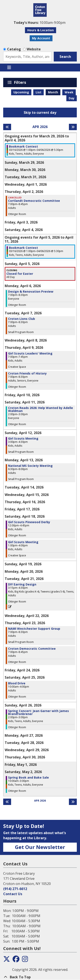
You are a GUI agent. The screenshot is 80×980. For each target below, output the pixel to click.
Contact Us (13, 894)
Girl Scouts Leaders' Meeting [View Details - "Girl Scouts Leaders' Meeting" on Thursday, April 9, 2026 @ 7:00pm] (30, 353)
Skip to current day (40, 113)
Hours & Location (41, 30)
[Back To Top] (40, 977)
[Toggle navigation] (9, 68)
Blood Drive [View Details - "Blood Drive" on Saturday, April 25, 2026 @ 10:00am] (17, 683)
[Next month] (73, 127)
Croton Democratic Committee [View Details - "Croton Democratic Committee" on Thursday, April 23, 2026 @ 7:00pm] (32, 649)
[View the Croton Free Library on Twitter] (7, 960)
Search (65, 57)
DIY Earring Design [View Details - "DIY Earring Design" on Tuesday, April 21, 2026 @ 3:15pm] (22, 584)
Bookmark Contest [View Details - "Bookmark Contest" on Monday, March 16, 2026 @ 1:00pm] (23, 147)
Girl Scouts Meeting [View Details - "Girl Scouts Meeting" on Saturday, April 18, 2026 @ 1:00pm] (23, 542)
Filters (21, 82)
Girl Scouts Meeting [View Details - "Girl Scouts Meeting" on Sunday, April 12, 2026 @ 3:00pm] (23, 439)
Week (69, 92)
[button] (39, 23)
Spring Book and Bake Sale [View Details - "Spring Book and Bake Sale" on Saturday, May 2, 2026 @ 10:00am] (28, 778)
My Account (41, 38)
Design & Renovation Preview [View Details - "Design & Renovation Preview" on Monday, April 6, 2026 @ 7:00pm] (31, 292)
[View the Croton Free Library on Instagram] (25, 960)
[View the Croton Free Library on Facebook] (16, 960)
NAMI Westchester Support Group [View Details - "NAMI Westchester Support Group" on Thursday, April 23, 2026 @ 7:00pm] (34, 629)
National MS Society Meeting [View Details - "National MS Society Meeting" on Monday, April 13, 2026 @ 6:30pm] (30, 466)
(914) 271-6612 (15, 889)
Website (34, 49)
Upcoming (21, 92)
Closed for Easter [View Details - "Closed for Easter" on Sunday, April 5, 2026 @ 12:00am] (20, 274)
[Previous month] (7, 127)
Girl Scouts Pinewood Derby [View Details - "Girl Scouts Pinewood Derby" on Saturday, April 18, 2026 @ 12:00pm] (29, 522)
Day (72, 98)
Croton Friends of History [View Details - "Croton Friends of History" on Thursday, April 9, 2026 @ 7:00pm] (27, 373)
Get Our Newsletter (40, 847)
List (39, 92)
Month (53, 92)
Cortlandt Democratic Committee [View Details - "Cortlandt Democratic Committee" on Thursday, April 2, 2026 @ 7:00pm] (34, 201)
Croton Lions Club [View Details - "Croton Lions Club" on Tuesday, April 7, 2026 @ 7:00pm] (22, 319)
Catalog (14, 49)
